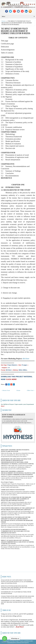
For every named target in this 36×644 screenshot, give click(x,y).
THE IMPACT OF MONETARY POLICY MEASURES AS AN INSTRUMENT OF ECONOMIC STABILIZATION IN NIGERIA (16, 31)
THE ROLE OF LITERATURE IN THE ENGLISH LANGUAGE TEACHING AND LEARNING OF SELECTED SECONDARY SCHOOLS (16, 499)
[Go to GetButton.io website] (5, 642)
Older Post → (31, 390)
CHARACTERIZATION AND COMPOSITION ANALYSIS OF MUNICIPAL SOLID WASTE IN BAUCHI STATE (17, 597)
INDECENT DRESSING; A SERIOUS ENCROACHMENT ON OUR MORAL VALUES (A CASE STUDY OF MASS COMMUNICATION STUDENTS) (18, 473)
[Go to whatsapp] (5, 638)
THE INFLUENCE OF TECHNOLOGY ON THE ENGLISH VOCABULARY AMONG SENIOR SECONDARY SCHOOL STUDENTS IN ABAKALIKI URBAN (17, 520)
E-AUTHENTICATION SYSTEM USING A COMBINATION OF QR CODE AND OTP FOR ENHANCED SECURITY (15, 531)
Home (3, 21)
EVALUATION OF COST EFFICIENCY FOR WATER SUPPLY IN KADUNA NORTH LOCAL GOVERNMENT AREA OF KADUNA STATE (17, 582)
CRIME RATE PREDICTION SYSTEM (13, 490)
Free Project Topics (7, 482)
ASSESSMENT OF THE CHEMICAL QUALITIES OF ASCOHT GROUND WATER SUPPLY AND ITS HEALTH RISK (17, 602)
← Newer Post (5, 390)
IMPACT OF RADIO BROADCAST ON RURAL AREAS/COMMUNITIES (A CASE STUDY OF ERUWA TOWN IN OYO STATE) (17, 542)
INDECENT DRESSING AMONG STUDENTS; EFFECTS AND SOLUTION (15, 451)
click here (26, 359)
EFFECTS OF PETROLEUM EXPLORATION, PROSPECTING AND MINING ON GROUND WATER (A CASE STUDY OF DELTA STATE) (17, 588)
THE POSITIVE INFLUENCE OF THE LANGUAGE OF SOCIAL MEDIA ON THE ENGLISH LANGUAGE (18, 509)
